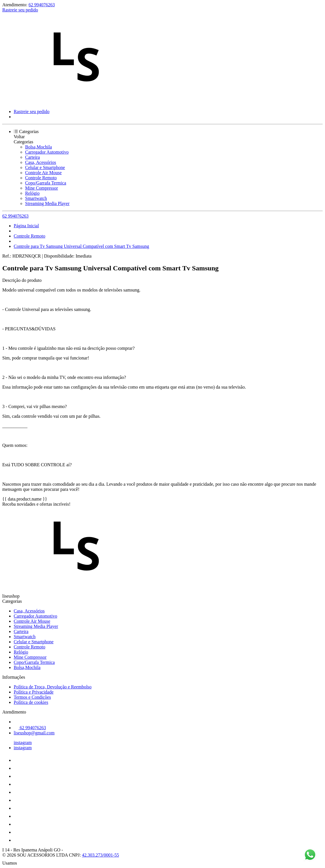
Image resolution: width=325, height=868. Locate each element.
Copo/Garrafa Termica (46, 183)
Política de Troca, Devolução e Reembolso (53, 687)
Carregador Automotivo (47, 152)
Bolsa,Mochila (39, 147)
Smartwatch (36, 198)
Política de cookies (31, 702)
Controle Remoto (41, 178)
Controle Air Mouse (43, 173)
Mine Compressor (42, 188)
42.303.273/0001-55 (100, 855)
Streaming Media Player (47, 203)
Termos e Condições (32, 697)
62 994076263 (42, 5)
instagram (23, 743)
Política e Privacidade (34, 692)
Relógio (32, 193)
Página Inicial (26, 226)
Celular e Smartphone (45, 167)
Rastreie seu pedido (20, 10)
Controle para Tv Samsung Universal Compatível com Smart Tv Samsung (81, 246)
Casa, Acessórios (41, 162)
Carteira (33, 157)
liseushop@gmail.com (34, 733)
